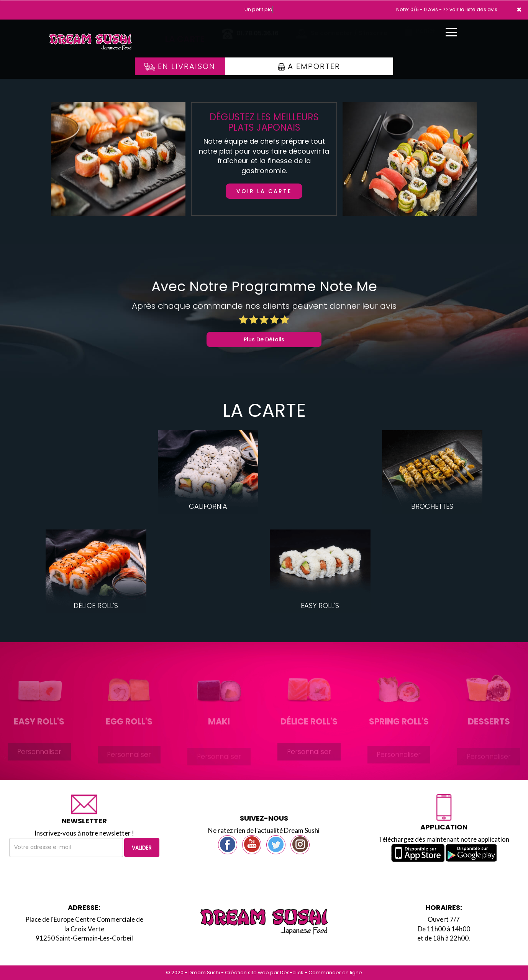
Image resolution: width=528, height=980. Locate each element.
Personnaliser (39, 759)
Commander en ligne (335, 973)
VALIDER (142, 847)
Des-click (292, 973)
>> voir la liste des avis (470, 9)
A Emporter (309, 66)
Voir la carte (264, 191)
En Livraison (180, 66)
